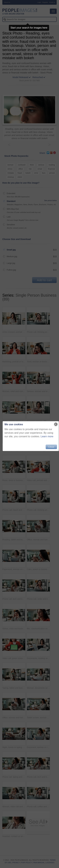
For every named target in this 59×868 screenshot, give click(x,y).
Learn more (47, 436)
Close (51, 447)
